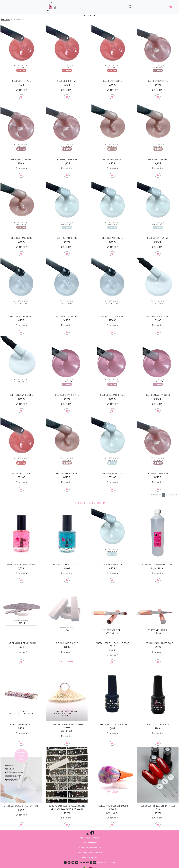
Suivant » (173, 495)
